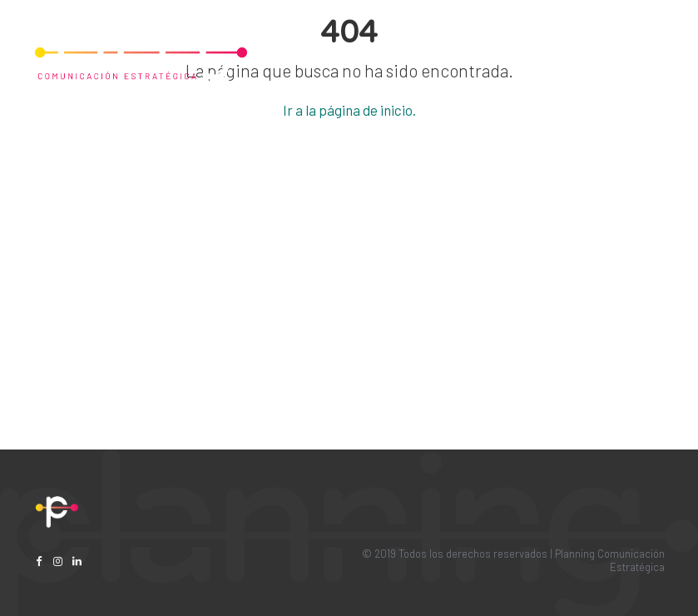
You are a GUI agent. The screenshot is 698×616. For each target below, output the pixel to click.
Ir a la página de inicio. (349, 110)
